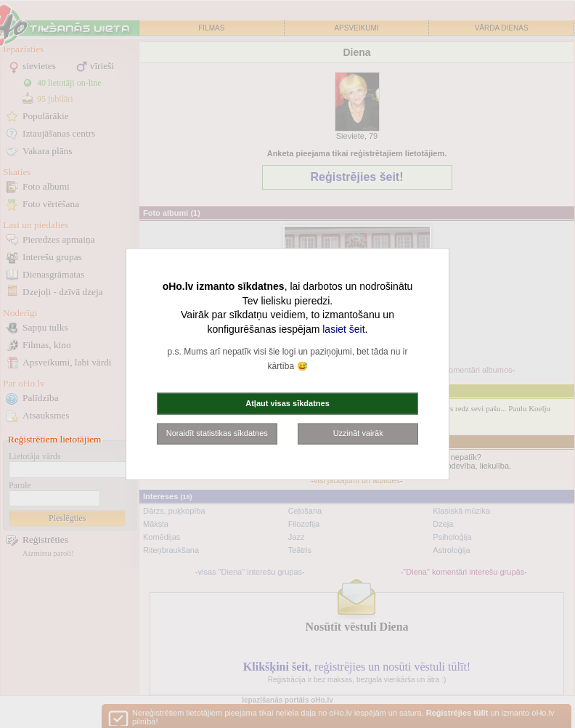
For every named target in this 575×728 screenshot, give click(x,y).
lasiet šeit (343, 328)
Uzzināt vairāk (358, 433)
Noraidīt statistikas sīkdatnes (217, 433)
